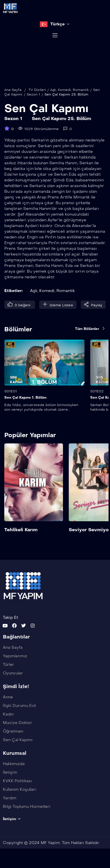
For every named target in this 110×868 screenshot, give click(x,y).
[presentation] (102, 384)
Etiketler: (14, 297)
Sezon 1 (33, 101)
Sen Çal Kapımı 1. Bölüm (25, 404)
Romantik (81, 96)
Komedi (64, 96)
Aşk (53, 96)
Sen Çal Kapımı (46, 115)
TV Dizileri (37, 96)
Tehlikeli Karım (21, 536)
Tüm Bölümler (90, 335)
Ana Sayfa (13, 96)
